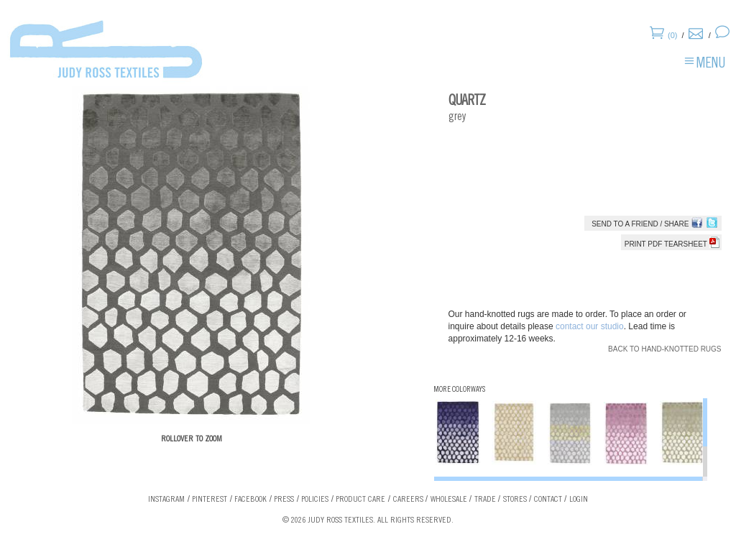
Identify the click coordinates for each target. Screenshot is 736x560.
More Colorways (460, 390)
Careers (408, 500)
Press (284, 500)
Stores (515, 500)
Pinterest (210, 500)
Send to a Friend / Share (640, 224)
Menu (711, 65)
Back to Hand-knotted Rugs (664, 349)
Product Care (360, 500)
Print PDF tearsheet (672, 244)
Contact (548, 500)
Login (579, 500)
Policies (315, 500)
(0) (672, 35)
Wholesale (449, 500)
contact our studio (590, 326)
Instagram (166, 500)
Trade (485, 500)
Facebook (250, 500)
